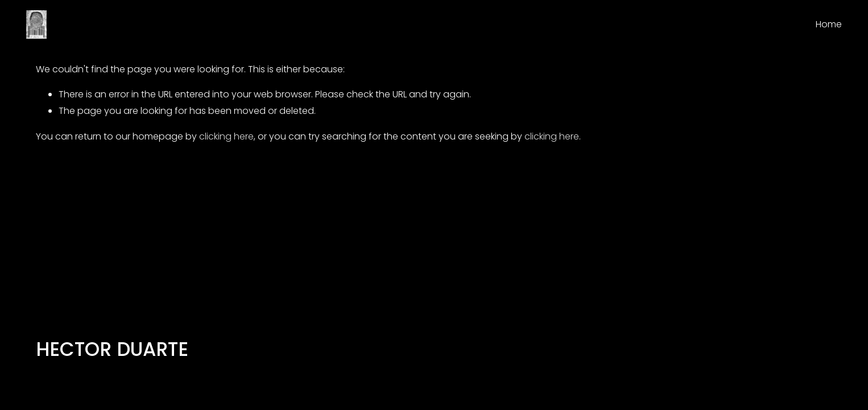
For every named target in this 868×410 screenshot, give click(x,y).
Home (829, 24)
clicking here (226, 136)
